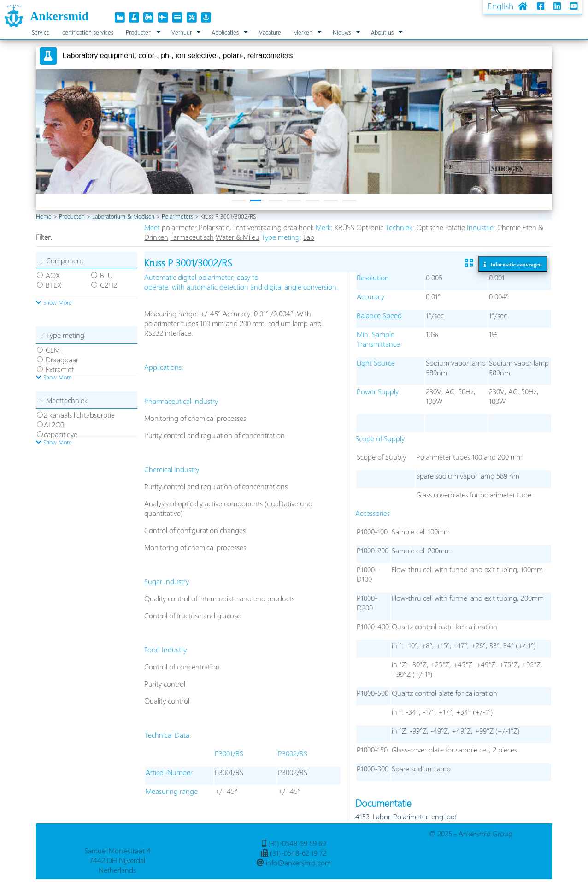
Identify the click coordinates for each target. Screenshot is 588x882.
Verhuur (182, 32)
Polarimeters (177, 216)
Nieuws (342, 32)
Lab (309, 237)
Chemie (509, 227)
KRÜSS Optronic (359, 227)
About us (382, 32)
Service (41, 32)
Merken (303, 32)
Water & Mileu (238, 237)
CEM (53, 350)
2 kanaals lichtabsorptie (79, 415)
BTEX (53, 285)
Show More (54, 302)
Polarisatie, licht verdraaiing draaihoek (256, 227)
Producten (139, 32)
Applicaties (225, 32)
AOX (53, 275)
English (500, 6)
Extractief (59, 369)
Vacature (270, 32)
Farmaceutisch (192, 237)
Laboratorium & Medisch (123, 216)
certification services (88, 32)
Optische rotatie (441, 227)
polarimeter (179, 227)
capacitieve (61, 434)
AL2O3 (54, 424)
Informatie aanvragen (514, 264)
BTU (106, 275)
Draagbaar (62, 359)
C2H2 (109, 285)
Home (44, 216)
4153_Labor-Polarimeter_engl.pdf (406, 816)
